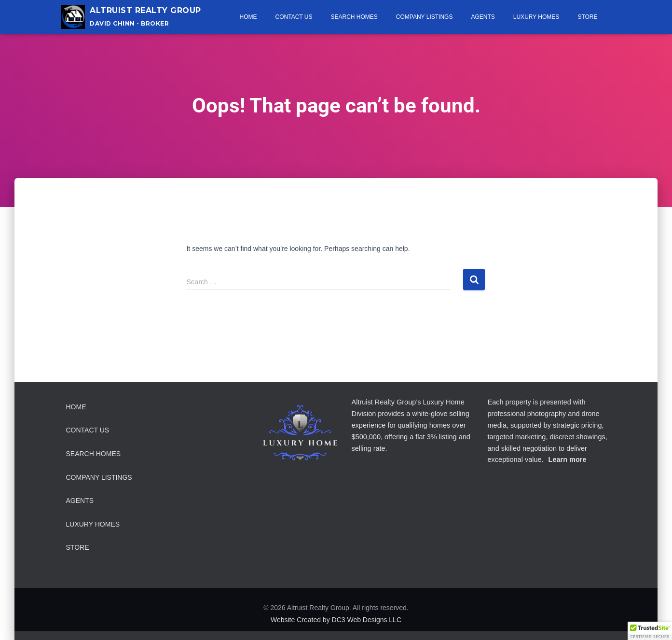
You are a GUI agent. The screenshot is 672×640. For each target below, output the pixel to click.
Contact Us (294, 17)
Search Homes (354, 17)
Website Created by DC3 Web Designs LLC (336, 620)
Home (248, 17)
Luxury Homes (536, 17)
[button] (650, 631)
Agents (483, 17)
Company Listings (425, 17)
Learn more (568, 459)
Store (587, 17)
